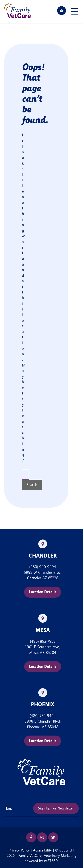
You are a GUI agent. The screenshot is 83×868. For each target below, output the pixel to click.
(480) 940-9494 (43, 567)
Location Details (43, 592)
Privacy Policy (19, 850)
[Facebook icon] (31, 837)
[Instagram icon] (42, 837)
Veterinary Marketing (60, 856)
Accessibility (42, 850)
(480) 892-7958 (43, 641)
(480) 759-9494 (43, 716)
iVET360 (51, 861)
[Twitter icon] (53, 837)
